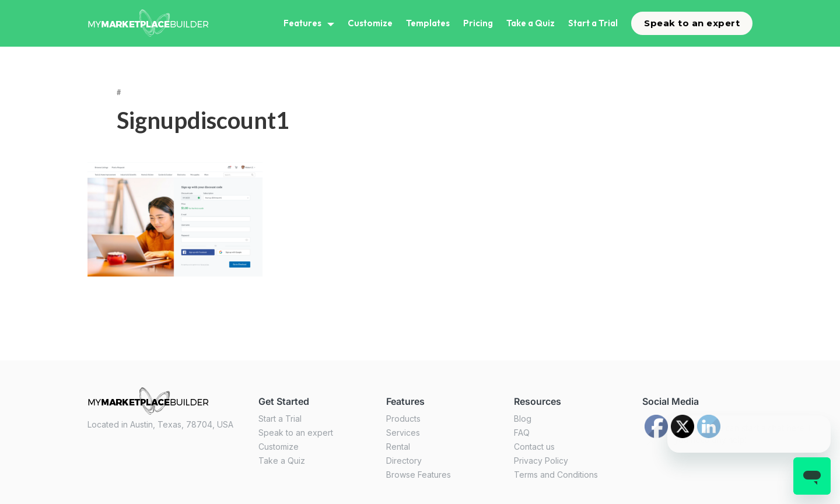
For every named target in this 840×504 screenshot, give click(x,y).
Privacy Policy (541, 461)
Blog (523, 419)
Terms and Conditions (556, 475)
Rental (398, 447)
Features (302, 23)
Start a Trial (593, 23)
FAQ (522, 433)
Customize (370, 23)
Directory (404, 461)
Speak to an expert (692, 23)
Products (403, 419)
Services (403, 433)
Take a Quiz (531, 23)
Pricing (478, 23)
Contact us (534, 447)
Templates (428, 23)
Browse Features (419, 475)
